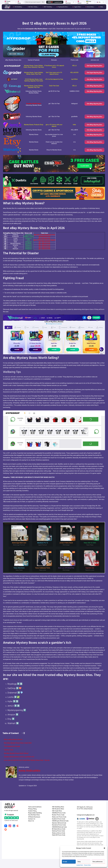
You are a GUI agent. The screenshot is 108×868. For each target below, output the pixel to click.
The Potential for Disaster (12, 755)
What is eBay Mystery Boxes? (13, 749)
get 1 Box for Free (44, 247)
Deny (79, 862)
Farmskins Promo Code (59, 834)
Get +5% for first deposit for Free (45, 244)
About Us (31, 830)
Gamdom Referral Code (59, 832)
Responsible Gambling (35, 822)
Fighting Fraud (9, 759)
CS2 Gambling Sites (58, 816)
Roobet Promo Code (58, 824)
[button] (104, 848)
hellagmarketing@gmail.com (86, 824)
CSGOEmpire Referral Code (60, 830)
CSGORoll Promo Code (59, 822)
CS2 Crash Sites (57, 820)
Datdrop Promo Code (58, 840)
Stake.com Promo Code (59, 826)
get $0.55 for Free (45, 246)
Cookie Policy (80, 865)
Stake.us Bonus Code (59, 842)
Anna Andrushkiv (30, 780)
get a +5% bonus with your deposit (44, 249)
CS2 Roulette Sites (58, 818)
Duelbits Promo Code (59, 828)
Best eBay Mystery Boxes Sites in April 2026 (18, 752)
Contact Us (32, 828)
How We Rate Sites (34, 824)
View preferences (98, 862)
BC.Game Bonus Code (59, 838)
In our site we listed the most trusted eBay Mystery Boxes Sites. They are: (27, 769)
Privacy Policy (87, 865)
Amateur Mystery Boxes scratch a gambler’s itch (19, 766)
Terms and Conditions (35, 816)
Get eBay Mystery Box (95, 82)
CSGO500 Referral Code (59, 836)
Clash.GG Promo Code (59, 844)
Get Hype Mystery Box (95, 66)
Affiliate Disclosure (34, 826)
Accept (65, 862)
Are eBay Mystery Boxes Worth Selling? (16, 762)
